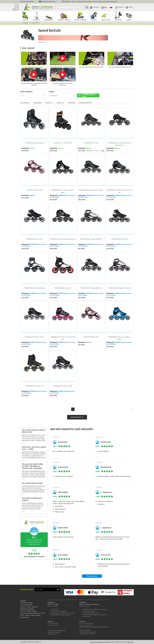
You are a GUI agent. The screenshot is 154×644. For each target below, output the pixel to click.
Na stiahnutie (25, 617)
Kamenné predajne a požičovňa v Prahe (33, 613)
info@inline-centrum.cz (49, 1)
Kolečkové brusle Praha (38, 7)
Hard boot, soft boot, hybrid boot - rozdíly (34, 448)
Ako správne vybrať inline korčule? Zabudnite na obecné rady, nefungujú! (33, 466)
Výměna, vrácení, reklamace (29, 607)
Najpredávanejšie (85, 103)
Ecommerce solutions (96, 642)
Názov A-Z (49, 103)
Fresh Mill (130, 642)
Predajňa (96, 7)
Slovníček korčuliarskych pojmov (32, 499)
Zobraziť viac (42, 42)
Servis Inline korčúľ (26, 605)
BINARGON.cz (107, 642)
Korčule (26, 23)
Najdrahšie (37, 103)
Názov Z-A (60, 103)
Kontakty (23, 601)
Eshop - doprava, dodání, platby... (31, 615)
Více (23, 443)
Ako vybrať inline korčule (32, 483)
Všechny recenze (92, 576)
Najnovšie (71, 103)
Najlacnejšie (25, 103)
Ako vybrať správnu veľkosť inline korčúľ (34, 431)
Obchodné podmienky (27, 609)
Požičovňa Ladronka (26, 603)
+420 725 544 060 (28, 1)
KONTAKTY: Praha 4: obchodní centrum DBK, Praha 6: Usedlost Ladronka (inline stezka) (91, 1)
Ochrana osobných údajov (28, 611)
